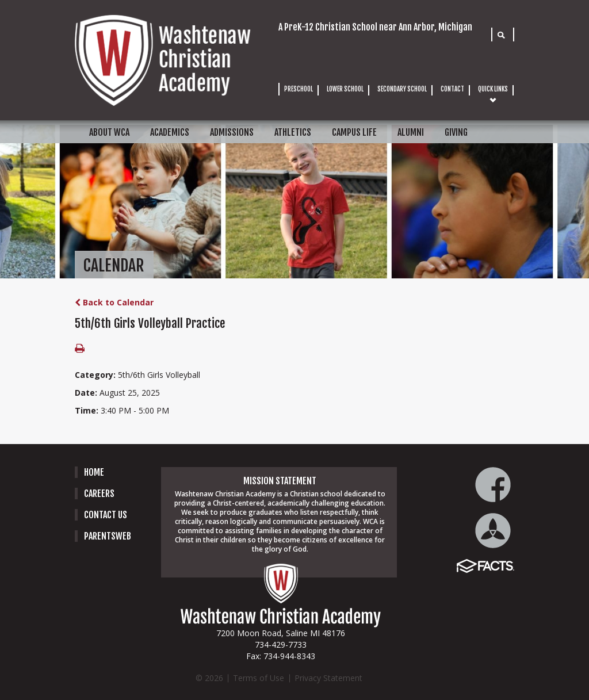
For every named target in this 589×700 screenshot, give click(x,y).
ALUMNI (411, 132)
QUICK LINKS (493, 89)
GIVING (456, 132)
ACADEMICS (170, 132)
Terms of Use (259, 678)
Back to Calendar (114, 302)
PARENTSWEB (108, 536)
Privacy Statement (328, 678)
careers (99, 494)
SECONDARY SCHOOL (402, 89)
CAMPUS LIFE (354, 132)
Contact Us (106, 515)
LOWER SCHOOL (345, 89)
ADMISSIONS (232, 132)
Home (94, 472)
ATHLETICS (293, 132)
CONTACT (452, 89)
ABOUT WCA (109, 132)
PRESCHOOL (299, 89)
